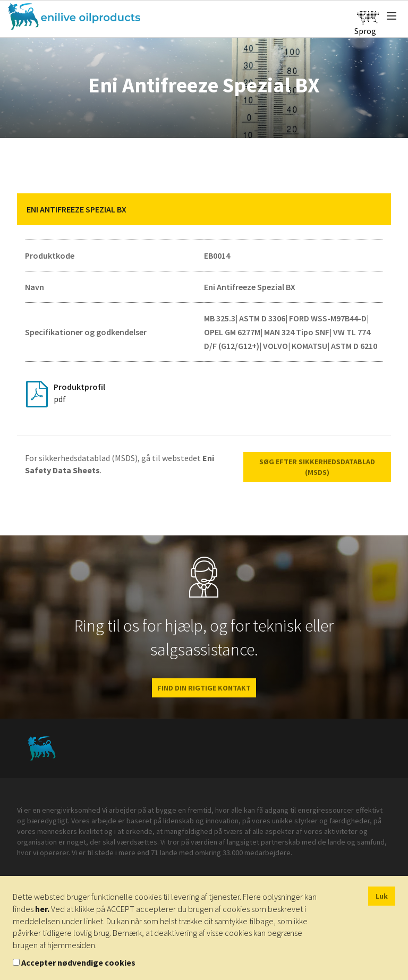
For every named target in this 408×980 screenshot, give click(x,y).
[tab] (204, 209)
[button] (375, 209)
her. (42, 909)
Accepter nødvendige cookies (78, 962)
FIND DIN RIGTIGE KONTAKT (204, 688)
